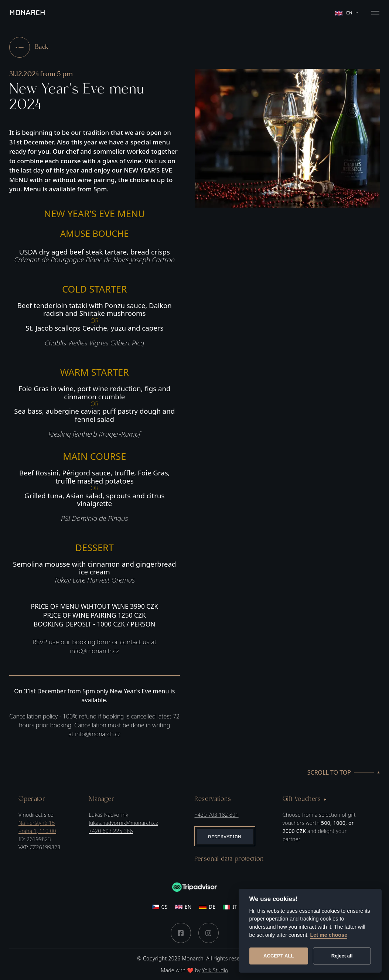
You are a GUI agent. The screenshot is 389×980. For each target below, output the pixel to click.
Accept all (279, 956)
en (347, 13)
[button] (375, 13)
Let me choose (329, 935)
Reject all (342, 956)
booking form (91, 642)
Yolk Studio (215, 970)
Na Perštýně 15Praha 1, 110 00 (37, 827)
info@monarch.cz (98, 734)
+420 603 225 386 (111, 831)
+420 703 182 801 (216, 815)
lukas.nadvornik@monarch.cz (124, 823)
